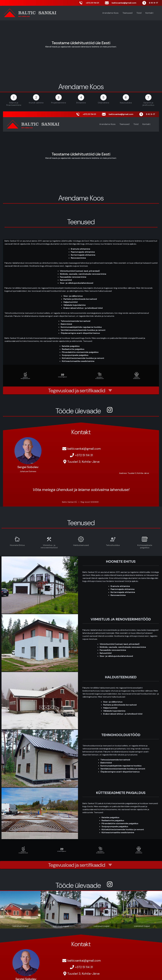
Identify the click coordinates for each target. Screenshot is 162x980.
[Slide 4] (72, 925)
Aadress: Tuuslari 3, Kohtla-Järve (134, 473)
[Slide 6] (81, 925)
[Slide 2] (63, 925)
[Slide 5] (76, 925)
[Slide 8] (90, 925)
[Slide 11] (104, 925)
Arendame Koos (110, 13)
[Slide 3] (67, 925)
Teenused (127, 13)
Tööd (139, 13)
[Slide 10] (99, 925)
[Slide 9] (95, 925)
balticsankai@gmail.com (84, 449)
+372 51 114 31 (84, 455)
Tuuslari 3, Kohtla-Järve (83, 462)
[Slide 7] (86, 925)
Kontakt (149, 13)
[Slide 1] (58, 925)
